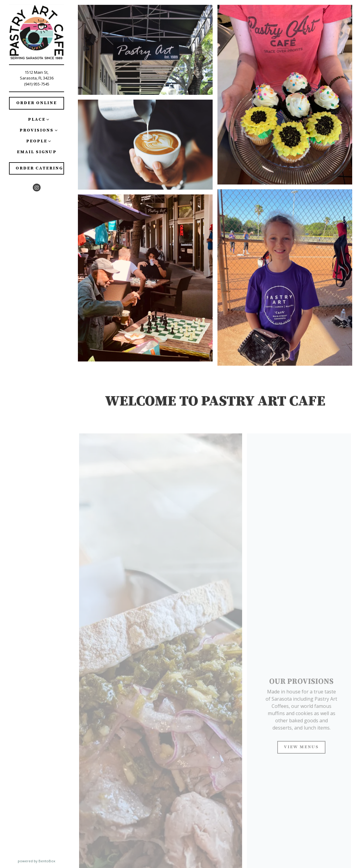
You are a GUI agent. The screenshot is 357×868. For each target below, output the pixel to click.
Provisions (37, 130)
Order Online (37, 103)
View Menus (301, 749)
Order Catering (39, 168)
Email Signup (38, 152)
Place (37, 119)
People (37, 141)
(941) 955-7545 (37, 84)
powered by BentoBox (45, 861)
